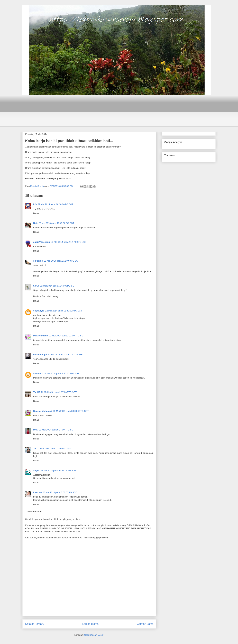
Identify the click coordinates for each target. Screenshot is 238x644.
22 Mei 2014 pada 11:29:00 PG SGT (62, 261)
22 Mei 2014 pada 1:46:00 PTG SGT (61, 373)
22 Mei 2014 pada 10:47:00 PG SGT (56, 223)
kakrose (37, 492)
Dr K (36, 430)
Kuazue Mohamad (43, 411)
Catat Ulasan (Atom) (94, 635)
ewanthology (40, 355)
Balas (36, 213)
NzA (35, 223)
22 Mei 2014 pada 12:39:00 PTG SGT (64, 311)
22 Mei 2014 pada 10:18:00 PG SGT (55, 204)
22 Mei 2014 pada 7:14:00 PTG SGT (55, 449)
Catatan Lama (145, 624)
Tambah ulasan (34, 512)
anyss (36, 470)
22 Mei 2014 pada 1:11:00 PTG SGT (67, 336)
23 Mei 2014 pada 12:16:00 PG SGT (58, 470)
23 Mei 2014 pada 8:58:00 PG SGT (60, 492)
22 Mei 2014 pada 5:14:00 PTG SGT (57, 430)
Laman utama (90, 624)
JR (35, 449)
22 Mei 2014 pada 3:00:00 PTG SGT (71, 411)
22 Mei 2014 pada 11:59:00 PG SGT (58, 286)
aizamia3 (38, 373)
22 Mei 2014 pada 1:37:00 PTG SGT (66, 355)
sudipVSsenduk (42, 242)
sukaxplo (38, 261)
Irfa (35, 204)
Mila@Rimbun (41, 336)
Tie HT (37, 392)
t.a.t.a (36, 286)
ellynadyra (39, 311)
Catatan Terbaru (35, 624)
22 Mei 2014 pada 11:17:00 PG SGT (69, 242)
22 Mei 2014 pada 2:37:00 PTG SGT (59, 392)
